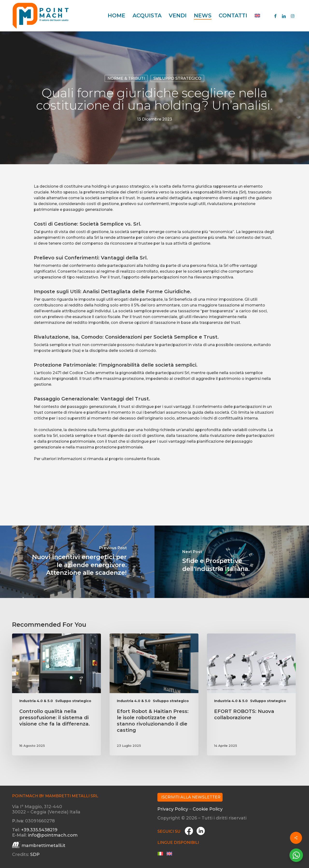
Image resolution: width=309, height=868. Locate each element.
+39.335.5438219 (39, 830)
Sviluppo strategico (177, 78)
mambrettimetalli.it (43, 846)
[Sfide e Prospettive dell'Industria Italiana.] (232, 562)
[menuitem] (257, 16)
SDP (35, 854)
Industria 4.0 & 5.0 (36, 701)
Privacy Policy (173, 809)
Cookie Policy (208, 809)
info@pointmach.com (53, 835)
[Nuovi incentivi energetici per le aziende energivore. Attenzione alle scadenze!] (77, 562)
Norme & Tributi (126, 78)
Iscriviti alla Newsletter (191, 797)
